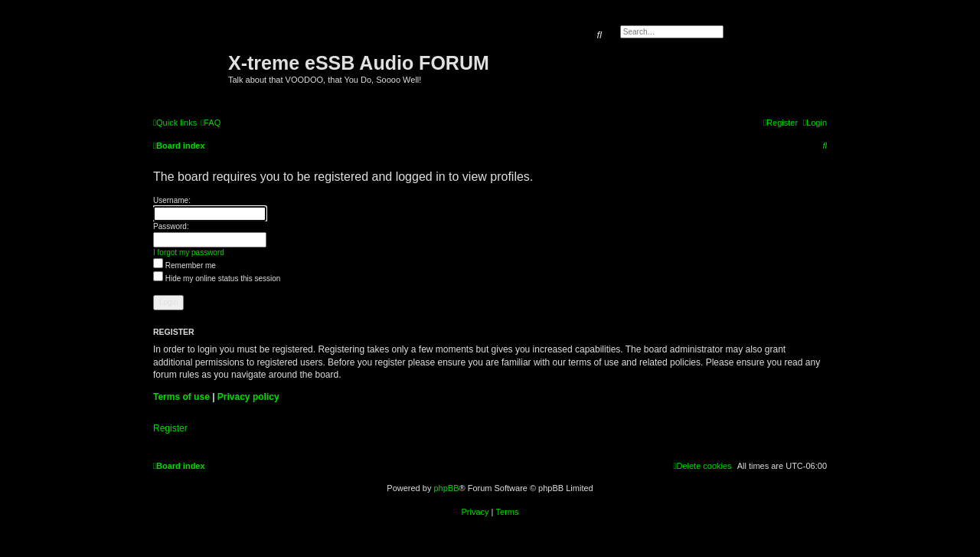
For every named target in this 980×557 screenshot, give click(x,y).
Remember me (185, 265)
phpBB (446, 488)
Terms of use (181, 397)
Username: (172, 200)
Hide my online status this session (217, 278)
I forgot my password (189, 252)
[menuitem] (211, 123)
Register (170, 428)
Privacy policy (248, 397)
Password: (171, 226)
